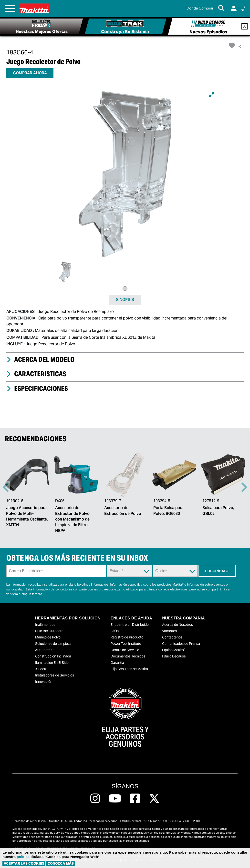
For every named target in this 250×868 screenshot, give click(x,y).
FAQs (115, 631)
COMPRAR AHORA (30, 73)
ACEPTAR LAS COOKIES (24, 863)
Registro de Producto (127, 637)
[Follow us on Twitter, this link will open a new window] (154, 799)
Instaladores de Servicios (55, 675)
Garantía (117, 663)
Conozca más (61, 863)
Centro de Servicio (125, 650)
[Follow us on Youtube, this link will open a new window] (115, 799)
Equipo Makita (174, 650)
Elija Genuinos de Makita (129, 669)
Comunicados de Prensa (181, 644)
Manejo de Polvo (48, 637)
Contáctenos (172, 637)
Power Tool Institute (126, 644)
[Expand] (212, 95)
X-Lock (41, 669)
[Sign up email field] (56, 571)
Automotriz (44, 650)
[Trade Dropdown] (175, 571)
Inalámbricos (45, 625)
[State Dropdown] (129, 571)
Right (244, 487)
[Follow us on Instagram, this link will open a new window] (95, 799)
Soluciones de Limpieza (53, 644)
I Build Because (174, 656)
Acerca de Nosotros (177, 625)
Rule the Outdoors (49, 631)
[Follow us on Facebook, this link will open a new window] (135, 799)
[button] (243, 9)
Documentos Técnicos (128, 656)
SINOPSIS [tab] (125, 300)
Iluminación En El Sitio (52, 663)
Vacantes (169, 631)
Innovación (44, 682)
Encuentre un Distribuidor (130, 625)
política (23, 857)
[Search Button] (222, 9)
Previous (6, 487)
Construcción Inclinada (53, 656)
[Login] (234, 8)
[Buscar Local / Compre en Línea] (200, 8)
